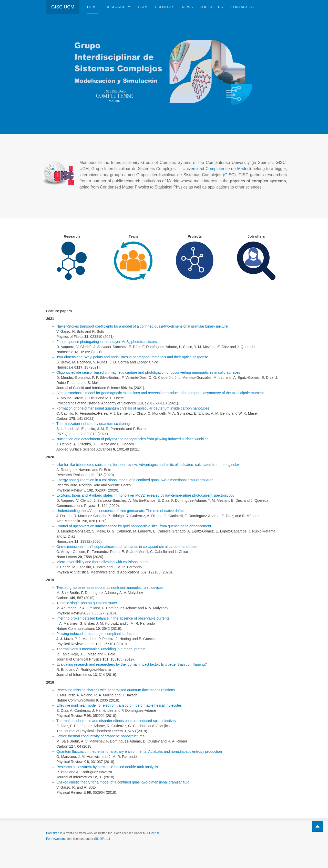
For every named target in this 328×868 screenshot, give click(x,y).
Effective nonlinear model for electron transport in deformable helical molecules (119, 705)
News (187, 7)
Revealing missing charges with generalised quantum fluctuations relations (116, 690)
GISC (229, 175)
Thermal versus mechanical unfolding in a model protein (101, 649)
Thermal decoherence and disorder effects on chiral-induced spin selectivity (116, 721)
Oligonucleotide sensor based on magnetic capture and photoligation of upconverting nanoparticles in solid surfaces (148, 372)
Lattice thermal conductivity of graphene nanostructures (100, 736)
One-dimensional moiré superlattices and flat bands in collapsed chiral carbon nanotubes (127, 547)
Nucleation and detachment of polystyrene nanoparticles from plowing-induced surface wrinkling (132, 439)
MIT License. (152, 833)
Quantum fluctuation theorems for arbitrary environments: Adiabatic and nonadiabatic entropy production (139, 751)
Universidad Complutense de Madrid (216, 169)
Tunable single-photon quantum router (87, 603)
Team (143, 7)
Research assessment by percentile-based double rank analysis (107, 767)
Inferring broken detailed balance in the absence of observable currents (113, 618)
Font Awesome (56, 839)
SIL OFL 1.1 (102, 839)
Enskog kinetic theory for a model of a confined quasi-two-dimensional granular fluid (123, 782)
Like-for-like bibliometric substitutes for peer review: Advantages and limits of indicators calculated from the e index (148, 465)
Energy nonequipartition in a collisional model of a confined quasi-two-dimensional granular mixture (135, 480)
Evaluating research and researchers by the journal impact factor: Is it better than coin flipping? (132, 664)
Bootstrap (53, 833)
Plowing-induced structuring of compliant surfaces (96, 634)
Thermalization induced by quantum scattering (93, 424)
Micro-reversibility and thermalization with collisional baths (102, 562)
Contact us (242, 7)
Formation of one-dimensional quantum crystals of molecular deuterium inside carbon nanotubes (133, 408)
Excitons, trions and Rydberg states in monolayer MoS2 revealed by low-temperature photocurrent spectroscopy (145, 495)
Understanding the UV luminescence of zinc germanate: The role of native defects (121, 511)
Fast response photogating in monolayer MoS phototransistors (107, 342)
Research (118, 7)
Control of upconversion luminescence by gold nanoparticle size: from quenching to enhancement (134, 526)
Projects (165, 7)
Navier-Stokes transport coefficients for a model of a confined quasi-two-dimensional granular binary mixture (142, 326)
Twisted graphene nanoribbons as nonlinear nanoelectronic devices (110, 588)
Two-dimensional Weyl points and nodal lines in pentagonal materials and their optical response (132, 357)
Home (93, 7)
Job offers (212, 7)
